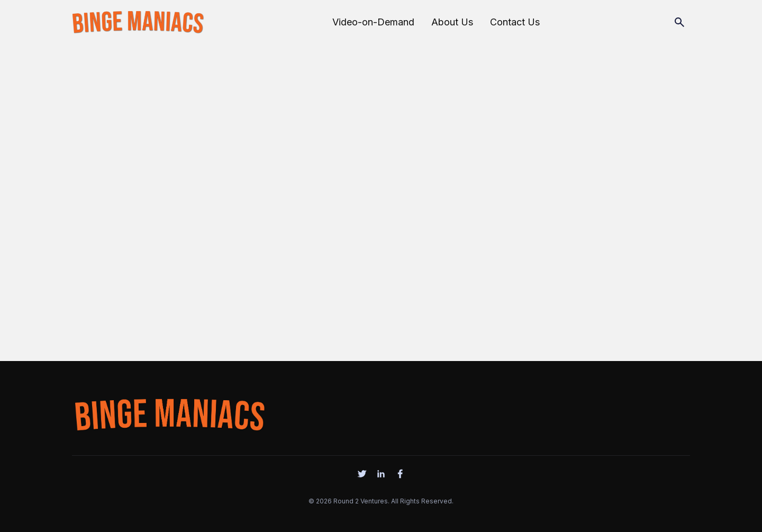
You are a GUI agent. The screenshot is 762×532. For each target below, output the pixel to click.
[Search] (679, 22)
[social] (362, 474)
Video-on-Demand (373, 22)
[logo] (169, 412)
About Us (452, 22)
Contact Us (515, 22)
